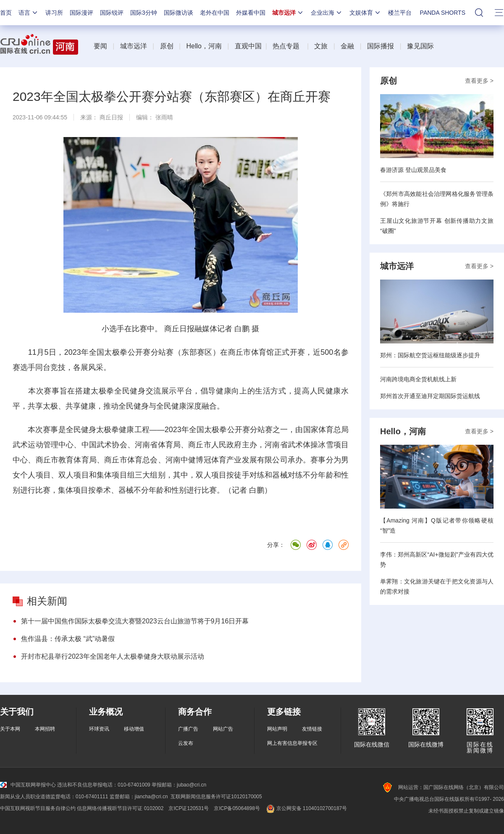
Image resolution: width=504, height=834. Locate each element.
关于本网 (10, 729)
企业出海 (327, 13)
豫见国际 (420, 46)
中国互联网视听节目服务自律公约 (38, 808)
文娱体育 (365, 13)
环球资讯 (99, 729)
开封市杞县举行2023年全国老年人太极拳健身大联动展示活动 (113, 656)
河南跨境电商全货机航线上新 (418, 379)
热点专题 (286, 46)
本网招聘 (45, 729)
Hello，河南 (204, 46)
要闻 (100, 46)
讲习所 (54, 13)
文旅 (321, 46)
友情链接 (312, 729)
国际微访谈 (178, 13)
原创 (167, 46)
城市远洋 (288, 13)
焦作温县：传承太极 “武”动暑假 (68, 639)
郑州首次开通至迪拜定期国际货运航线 (430, 396)
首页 (6, 13)
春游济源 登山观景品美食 (413, 170)
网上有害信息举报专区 (292, 743)
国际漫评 (81, 13)
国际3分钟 (144, 13)
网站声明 (277, 729)
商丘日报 (111, 117)
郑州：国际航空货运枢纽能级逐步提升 (430, 355)
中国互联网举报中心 (28, 785)
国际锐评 (112, 13)
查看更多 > (479, 81)
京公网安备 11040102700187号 (306, 808)
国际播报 (381, 46)
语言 (29, 13)
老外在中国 (215, 13)
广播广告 (188, 729)
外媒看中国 (251, 13)
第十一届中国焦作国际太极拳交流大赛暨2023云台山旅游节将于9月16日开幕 (135, 621)
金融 (347, 46)
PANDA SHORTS (443, 13)
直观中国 (248, 46)
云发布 (186, 743)
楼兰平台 (400, 13)
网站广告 (223, 729)
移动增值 (134, 729)
